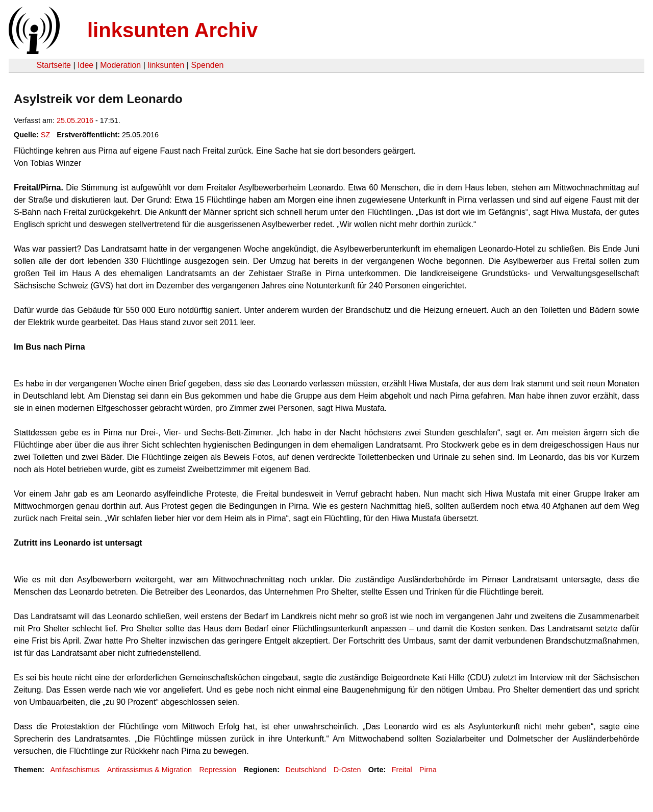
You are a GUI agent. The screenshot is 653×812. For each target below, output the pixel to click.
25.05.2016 (75, 120)
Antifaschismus (75, 770)
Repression (218, 770)
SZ (45, 135)
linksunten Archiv (172, 30)
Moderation (120, 65)
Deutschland (306, 770)
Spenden (207, 65)
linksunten (166, 65)
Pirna (428, 770)
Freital (402, 770)
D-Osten (347, 770)
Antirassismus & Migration (149, 770)
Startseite (54, 65)
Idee (85, 65)
